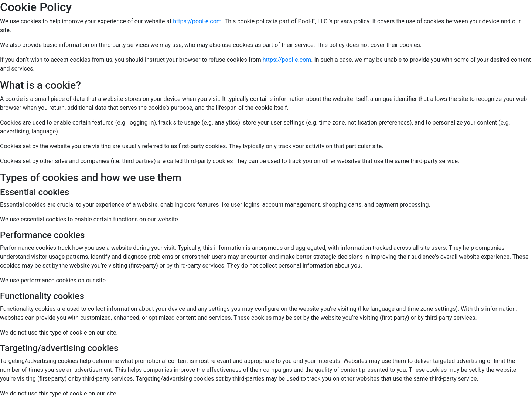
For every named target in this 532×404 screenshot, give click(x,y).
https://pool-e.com (197, 21)
